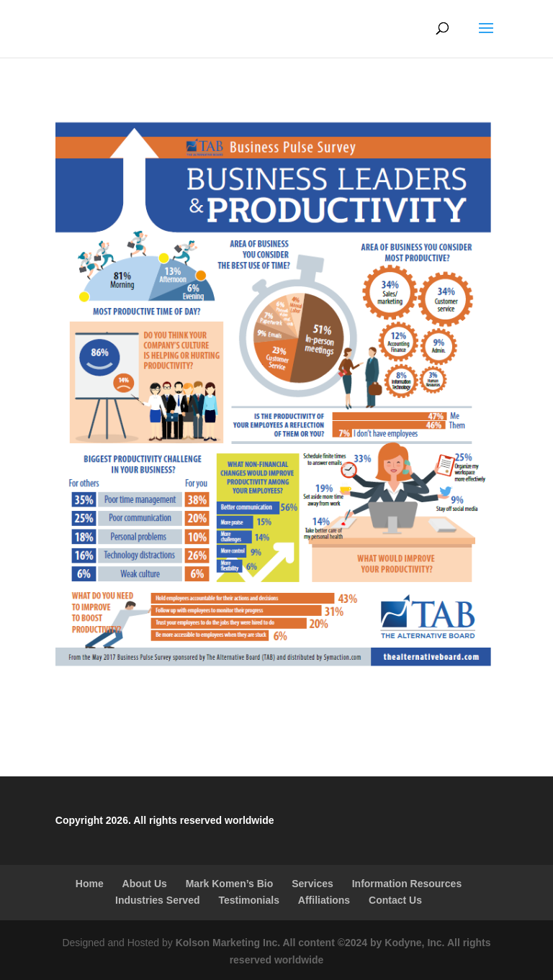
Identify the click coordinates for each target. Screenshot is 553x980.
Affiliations (324, 900)
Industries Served (158, 900)
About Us (145, 884)
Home (90, 884)
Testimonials (249, 900)
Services (313, 884)
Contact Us (395, 900)
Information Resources (407, 884)
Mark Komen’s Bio (230, 884)
